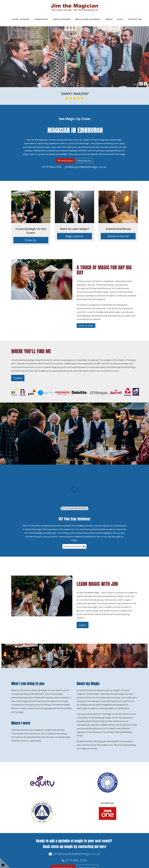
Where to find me (118, 236)
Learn (83, 592)
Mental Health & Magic (88, 19)
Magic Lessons (74, 236)
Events (18, 378)
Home (138, 851)
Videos (109, 19)
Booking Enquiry (65, 161)
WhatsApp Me (84, 161)
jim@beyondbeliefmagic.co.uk (85, 167)
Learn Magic (41, 19)
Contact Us (125, 851)
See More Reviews (74, 513)
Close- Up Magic (21, 19)
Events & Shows (62, 19)
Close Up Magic (86, 325)
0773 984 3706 (52, 167)
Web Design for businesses (24, 863)
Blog (120, 19)
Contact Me (135, 19)
